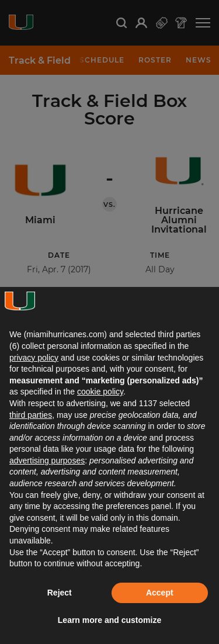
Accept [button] (160, 593)
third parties (31, 415)
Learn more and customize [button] (109, 620)
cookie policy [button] (100, 392)
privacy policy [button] (34, 358)
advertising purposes (47, 461)
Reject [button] (60, 593)
